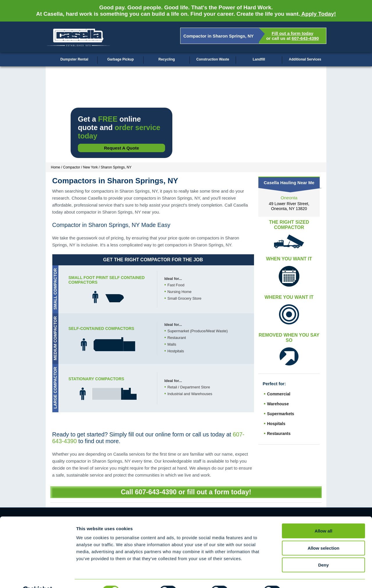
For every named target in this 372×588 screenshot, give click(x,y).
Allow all (324, 517)
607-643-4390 (305, 38)
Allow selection (323, 534)
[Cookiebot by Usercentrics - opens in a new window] (38, 577)
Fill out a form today (293, 33)
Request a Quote (122, 148)
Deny (324, 551)
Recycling (167, 59)
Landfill (259, 59)
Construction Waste (213, 59)
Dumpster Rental (74, 59)
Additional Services (305, 59)
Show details (305, 577)
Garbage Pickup (120, 59)
